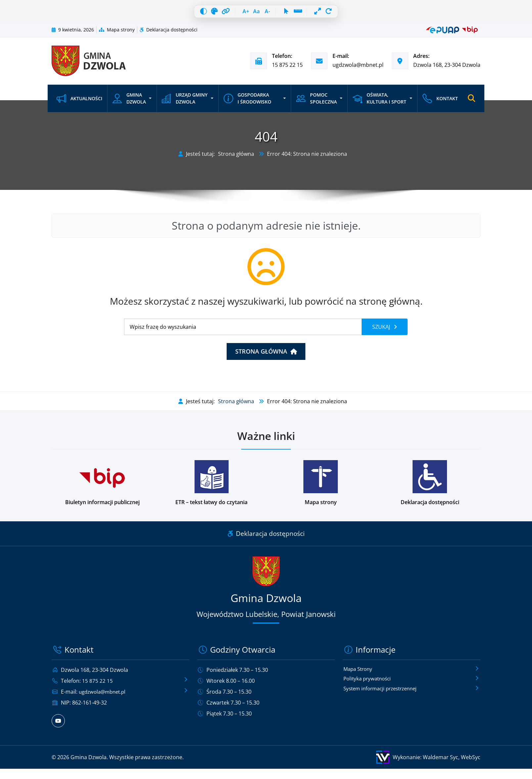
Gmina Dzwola (129, 102)
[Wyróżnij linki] (217, 13)
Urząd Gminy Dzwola (185, 102)
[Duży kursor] (292, 13)
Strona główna (236, 157)
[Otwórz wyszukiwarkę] (471, 102)
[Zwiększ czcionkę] (240, 13)
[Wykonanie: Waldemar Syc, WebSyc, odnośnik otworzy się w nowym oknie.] (375, 761)
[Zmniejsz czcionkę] (269, 13)
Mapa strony (117, 33)
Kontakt (439, 102)
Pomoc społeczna (316, 102)
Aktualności (79, 102)
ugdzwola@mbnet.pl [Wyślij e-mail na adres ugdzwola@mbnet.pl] (358, 68)
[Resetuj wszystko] (344, 13)
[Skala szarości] (203, 13)
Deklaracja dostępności (169, 33)
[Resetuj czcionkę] (255, 13)
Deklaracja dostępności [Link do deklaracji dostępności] (266, 537)
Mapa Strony (359, 672)
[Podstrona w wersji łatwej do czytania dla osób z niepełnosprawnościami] (211, 487)
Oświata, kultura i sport (379, 102)
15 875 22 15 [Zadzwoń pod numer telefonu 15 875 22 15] (287, 68)
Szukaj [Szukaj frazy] (382, 330)
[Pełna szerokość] (330, 13)
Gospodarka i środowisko (247, 102)
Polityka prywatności (369, 683)
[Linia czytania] (307, 13)
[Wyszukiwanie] (243, 330)
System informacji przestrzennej (384, 693)
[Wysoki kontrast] (188, 13)
